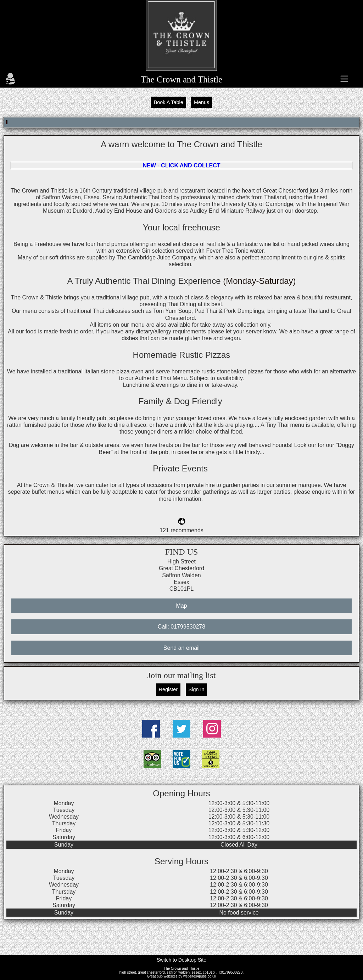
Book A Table (169, 102)
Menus (202, 102)
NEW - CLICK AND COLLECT (182, 165)
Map (181, 606)
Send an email (181, 648)
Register (168, 689)
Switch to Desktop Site (181, 960)
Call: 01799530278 (181, 627)
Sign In (197, 689)
